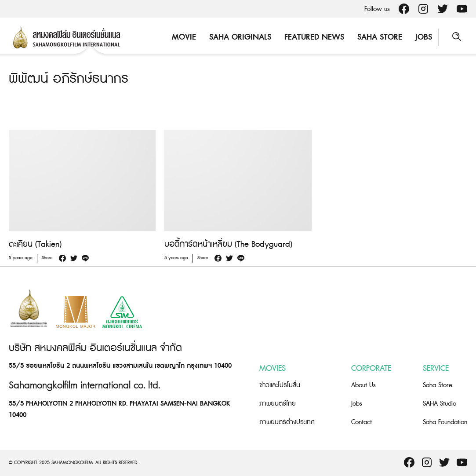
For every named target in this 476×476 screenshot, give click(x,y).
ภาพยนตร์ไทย (278, 404)
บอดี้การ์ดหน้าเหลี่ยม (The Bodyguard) (228, 244)
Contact (362, 422)
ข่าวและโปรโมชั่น (280, 385)
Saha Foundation (445, 422)
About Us (363, 385)
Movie (184, 37)
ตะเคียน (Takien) (35, 244)
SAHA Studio (440, 404)
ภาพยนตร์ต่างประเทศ (287, 422)
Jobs (424, 37)
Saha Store (380, 37)
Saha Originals (240, 37)
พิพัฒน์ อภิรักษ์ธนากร (69, 79)
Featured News (314, 37)
